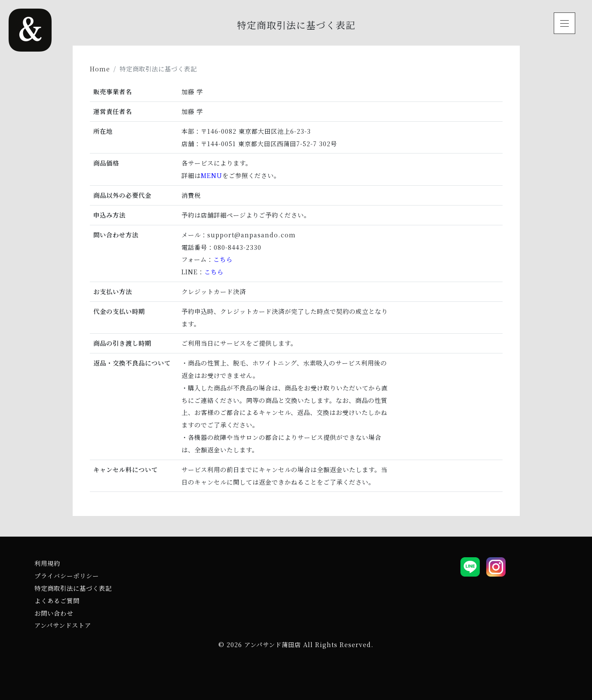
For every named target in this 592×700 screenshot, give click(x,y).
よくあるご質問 (57, 600)
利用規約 (47, 563)
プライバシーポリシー (67, 576)
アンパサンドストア (63, 625)
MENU (212, 175)
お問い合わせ (54, 613)
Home (100, 69)
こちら (223, 259)
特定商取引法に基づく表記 (73, 588)
